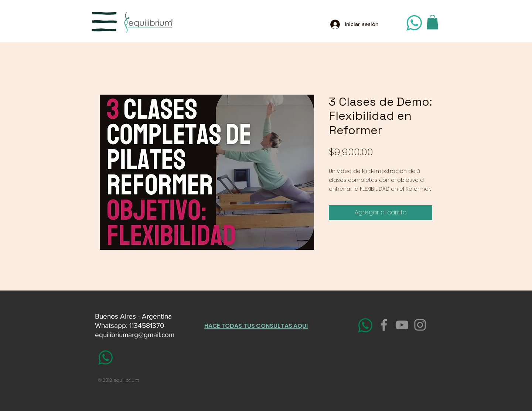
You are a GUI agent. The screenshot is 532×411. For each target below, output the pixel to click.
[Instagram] (420, 325)
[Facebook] (384, 325)
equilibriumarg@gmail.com (135, 335)
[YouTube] (402, 325)
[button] (104, 22)
